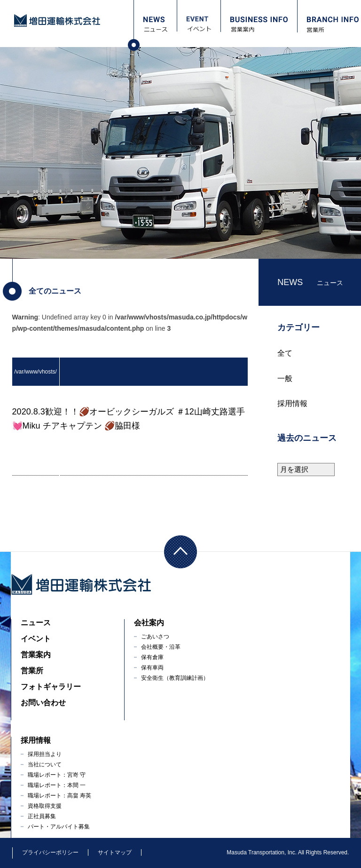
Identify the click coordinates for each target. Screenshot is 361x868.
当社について (45, 764)
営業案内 (36, 655)
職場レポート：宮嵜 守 (57, 775)
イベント (36, 639)
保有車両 (152, 668)
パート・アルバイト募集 (59, 827)
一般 (285, 378)
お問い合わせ (43, 703)
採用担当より (45, 754)
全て (285, 353)
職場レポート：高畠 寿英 (59, 796)
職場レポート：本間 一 (57, 785)
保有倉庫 (152, 657)
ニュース (36, 623)
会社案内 (149, 623)
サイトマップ (115, 852)
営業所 (32, 671)
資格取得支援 (45, 806)
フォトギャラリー (51, 687)
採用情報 (292, 403)
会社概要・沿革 (161, 647)
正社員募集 (42, 816)
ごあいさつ (155, 637)
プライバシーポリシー (50, 852)
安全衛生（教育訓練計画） (175, 678)
